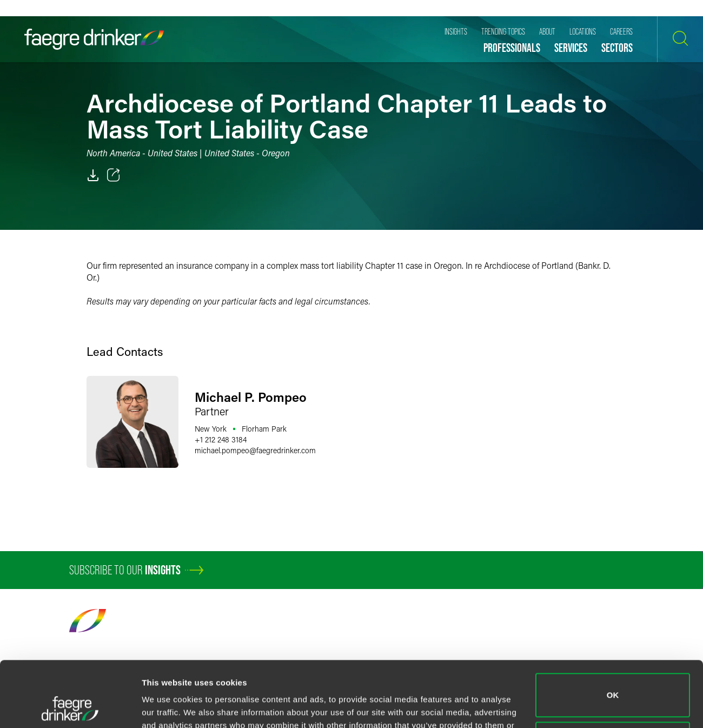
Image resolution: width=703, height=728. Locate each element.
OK (613, 634)
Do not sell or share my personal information (613, 682)
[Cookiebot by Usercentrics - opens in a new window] (70, 707)
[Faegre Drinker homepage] (94, 39)
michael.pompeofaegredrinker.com (255, 450)
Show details (167, 707)
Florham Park (264, 429)
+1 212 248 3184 (221, 439)
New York (211, 429)
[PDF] (93, 175)
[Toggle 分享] (114, 175)
